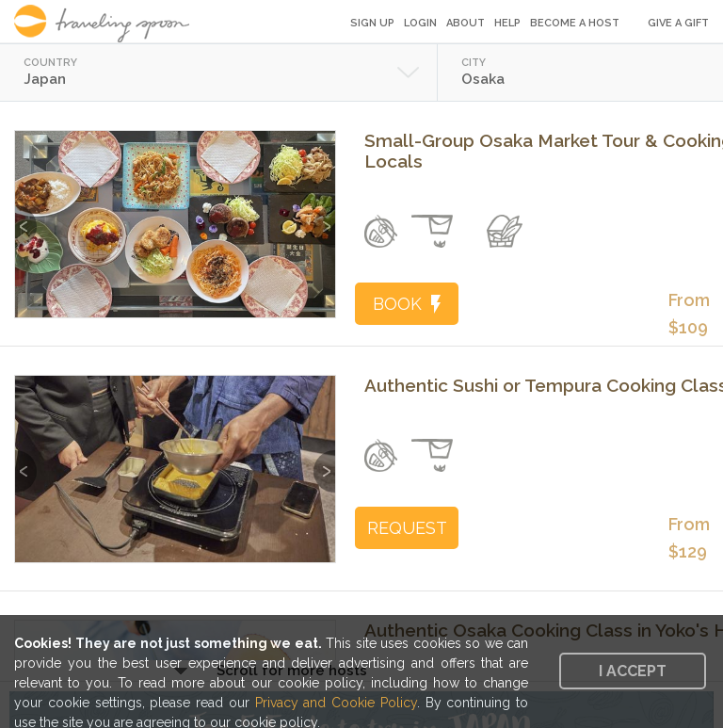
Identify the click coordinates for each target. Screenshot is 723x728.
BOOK (407, 304)
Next (324, 217)
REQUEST (407, 528)
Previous (26, 217)
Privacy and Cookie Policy (336, 703)
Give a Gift (678, 23)
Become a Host (575, 23)
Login (420, 23)
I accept (633, 671)
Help (507, 23)
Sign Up (372, 23)
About (466, 23)
